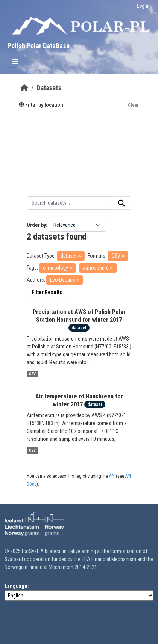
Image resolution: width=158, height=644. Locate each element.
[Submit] (122, 203)
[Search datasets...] (69, 203)
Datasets (49, 88)
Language (16, 586)
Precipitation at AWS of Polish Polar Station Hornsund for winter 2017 (79, 316)
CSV (32, 374)
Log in (143, 6)
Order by (36, 225)
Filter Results (47, 292)
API (112, 476)
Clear (133, 105)
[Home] (24, 88)
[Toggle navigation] (15, 62)
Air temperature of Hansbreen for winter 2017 (79, 400)
